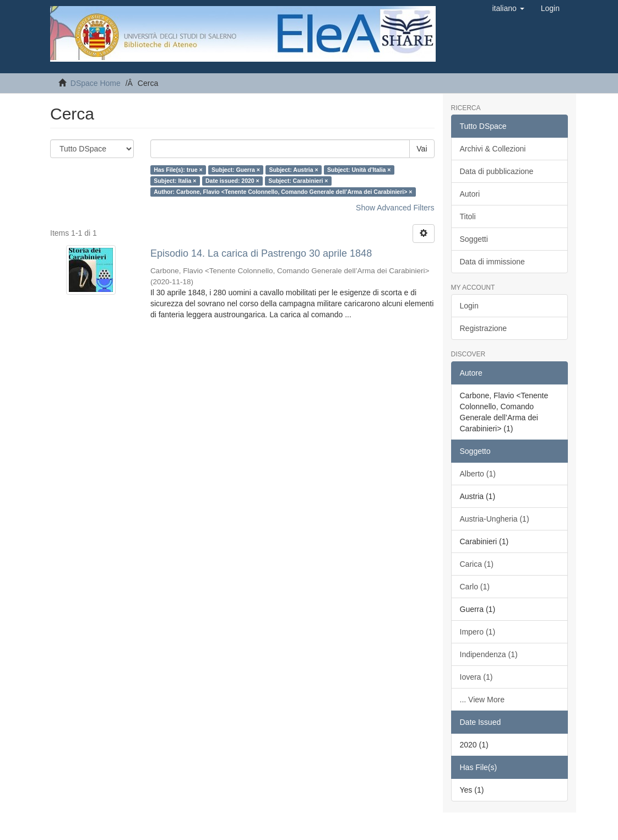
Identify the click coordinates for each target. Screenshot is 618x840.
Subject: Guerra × (236, 170)
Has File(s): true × (178, 170)
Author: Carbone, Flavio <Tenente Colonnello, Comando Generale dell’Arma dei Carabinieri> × (283, 192)
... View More (482, 700)
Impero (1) (478, 632)
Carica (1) (477, 564)
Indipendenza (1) (489, 654)
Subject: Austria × (293, 170)
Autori (470, 194)
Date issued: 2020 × (232, 181)
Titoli (468, 216)
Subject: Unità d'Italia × (359, 170)
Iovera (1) (476, 677)
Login (469, 306)
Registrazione (484, 328)
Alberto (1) (478, 474)
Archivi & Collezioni (493, 149)
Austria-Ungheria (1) (495, 519)
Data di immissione (492, 262)
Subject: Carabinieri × (298, 181)
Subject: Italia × (175, 181)
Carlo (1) (475, 587)
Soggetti (474, 239)
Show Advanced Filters (395, 208)
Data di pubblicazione (497, 171)
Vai (422, 149)
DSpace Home (96, 83)
